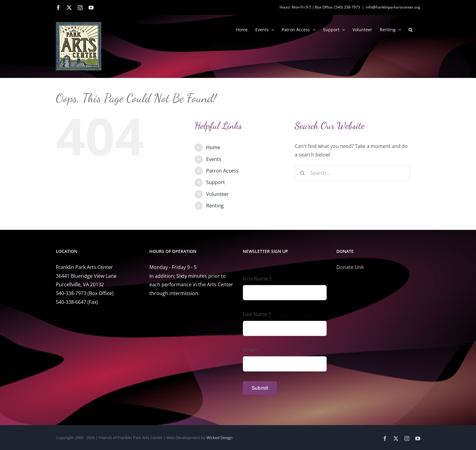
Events (214, 159)
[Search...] (352, 173)
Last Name (257, 314)
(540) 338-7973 (347, 7)
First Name (257, 279)
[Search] (302, 173)
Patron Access (222, 171)
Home (213, 147)
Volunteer (218, 194)
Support (216, 182)
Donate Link (350, 267)
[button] (411, 29)
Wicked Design (219, 438)
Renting (215, 206)
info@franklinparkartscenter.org (393, 7)
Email (251, 350)
